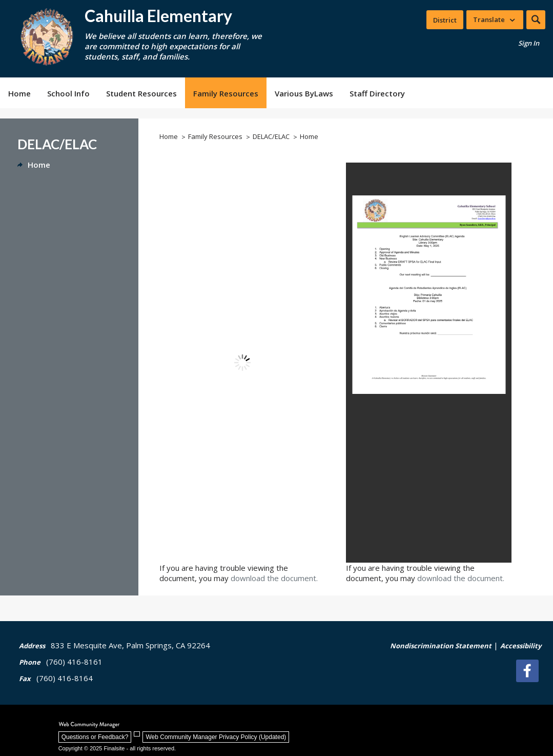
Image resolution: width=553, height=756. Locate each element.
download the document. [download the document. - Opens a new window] (274, 578)
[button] (536, 20)
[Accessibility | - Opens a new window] (521, 651)
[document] (242, 363)
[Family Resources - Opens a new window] (226, 93)
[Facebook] (530, 671)
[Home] (19, 93)
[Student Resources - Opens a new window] (141, 93)
